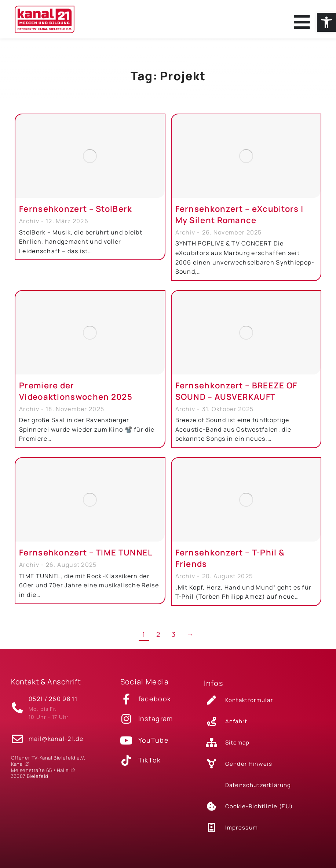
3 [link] (174, 640)
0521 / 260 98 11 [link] (53, 702)
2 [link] (158, 640)
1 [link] (144, 640)
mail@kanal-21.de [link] (56, 740)
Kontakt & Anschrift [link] (46, 688)
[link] (326, 22)
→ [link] (190, 640)
